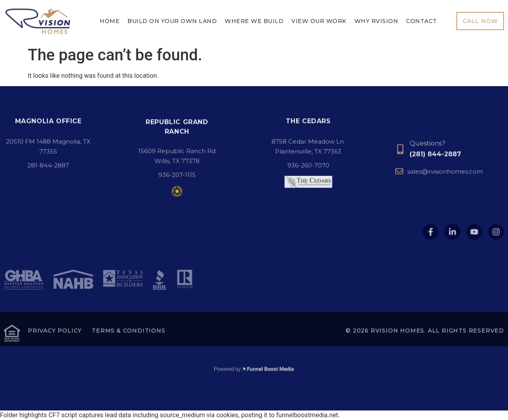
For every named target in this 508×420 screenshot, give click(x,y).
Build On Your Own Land (172, 21)
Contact (421, 21)
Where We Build (254, 21)
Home (110, 21)
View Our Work (319, 21)
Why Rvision (376, 21)
